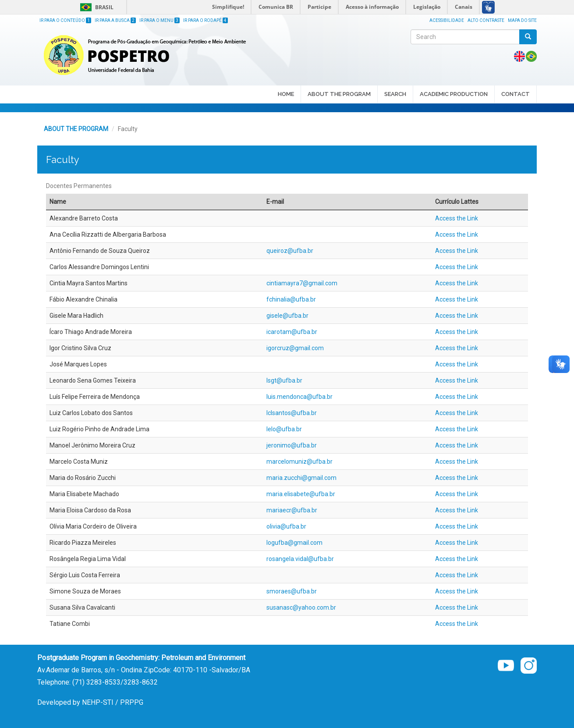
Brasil (95, 7)
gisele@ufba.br (287, 316)
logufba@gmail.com (294, 543)
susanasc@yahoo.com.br (301, 607)
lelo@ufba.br (284, 429)
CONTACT (516, 94)
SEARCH (395, 95)
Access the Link (457, 218)
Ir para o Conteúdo (65, 20)
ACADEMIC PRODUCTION (454, 95)
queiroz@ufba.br (290, 251)
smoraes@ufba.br (292, 591)
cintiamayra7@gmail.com (302, 283)
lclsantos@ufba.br (292, 413)
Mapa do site (522, 20)
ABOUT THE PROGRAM (339, 95)
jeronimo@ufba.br (292, 445)
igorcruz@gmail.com (295, 348)
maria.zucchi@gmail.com (301, 478)
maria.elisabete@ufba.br (301, 494)
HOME (286, 94)
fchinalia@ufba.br (291, 299)
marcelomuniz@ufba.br (299, 462)
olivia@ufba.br (286, 526)
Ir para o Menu (159, 20)
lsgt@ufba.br (284, 380)
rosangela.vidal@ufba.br (300, 559)
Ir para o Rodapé (206, 20)
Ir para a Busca (115, 20)
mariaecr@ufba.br (292, 510)
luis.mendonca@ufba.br (299, 397)
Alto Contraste (486, 20)
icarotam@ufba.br (292, 332)
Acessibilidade (447, 20)
